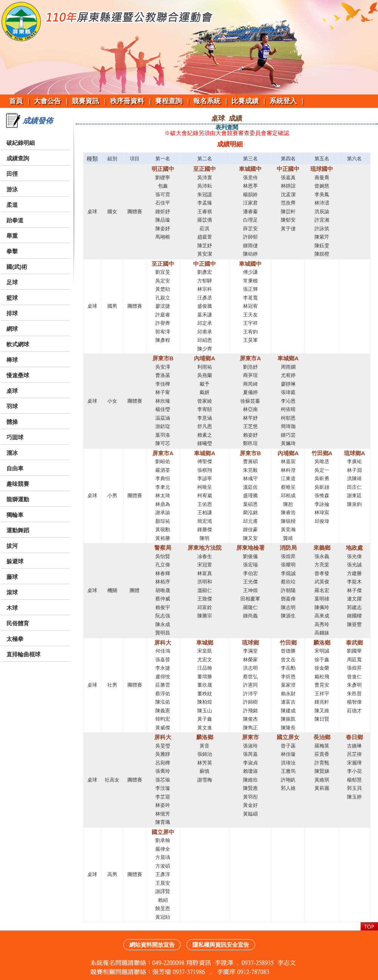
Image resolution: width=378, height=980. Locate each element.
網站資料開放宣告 (152, 945)
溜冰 (12, 453)
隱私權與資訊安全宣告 (221, 945)
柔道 (12, 205)
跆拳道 (15, 220)
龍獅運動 (18, 499)
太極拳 (15, 639)
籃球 (12, 298)
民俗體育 (18, 623)
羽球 (12, 406)
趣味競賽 (18, 484)
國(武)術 (17, 267)
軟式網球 (18, 344)
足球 (12, 282)
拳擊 (12, 251)
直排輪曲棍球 (23, 654)
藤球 (12, 577)
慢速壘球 (18, 375)
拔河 (12, 546)
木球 (12, 608)
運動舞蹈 (18, 530)
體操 (12, 422)
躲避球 (15, 561)
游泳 (12, 189)
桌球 (12, 391)
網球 (12, 329)
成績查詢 (18, 158)
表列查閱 (227, 127)
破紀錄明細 (21, 143)
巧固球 (15, 437)
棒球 (12, 360)
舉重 (12, 236)
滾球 (12, 592)
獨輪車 (15, 515)
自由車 (15, 468)
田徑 (12, 174)
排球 (12, 313)
